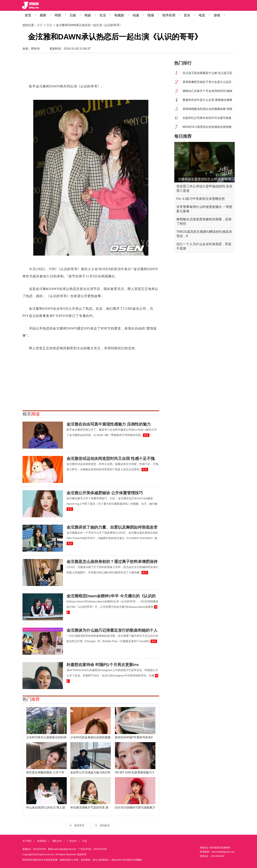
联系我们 (42, 841)
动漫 (136, 15)
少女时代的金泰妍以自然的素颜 (90, 737)
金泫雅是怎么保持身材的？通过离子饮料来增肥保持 (112, 562)
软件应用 (169, 15)
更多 (146, 435)
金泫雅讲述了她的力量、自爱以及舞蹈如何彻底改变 (112, 527)
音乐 (187, 15)
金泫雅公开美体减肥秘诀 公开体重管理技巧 (105, 493)
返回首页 (79, 825)
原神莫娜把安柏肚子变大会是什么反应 (207, 82)
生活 (103, 15)
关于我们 (27, 841)
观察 (43, 15)
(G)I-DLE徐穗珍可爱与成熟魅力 (135, 807)
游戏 (217, 15)
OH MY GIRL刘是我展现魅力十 (135, 772)
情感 (151, 15)
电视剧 (119, 15)
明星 (58, 15)
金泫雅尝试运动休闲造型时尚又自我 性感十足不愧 (111, 459)
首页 (28, 15)
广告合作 (72, 841)
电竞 (202, 15)
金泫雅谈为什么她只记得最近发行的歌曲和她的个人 (112, 630)
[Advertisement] (91, 70)
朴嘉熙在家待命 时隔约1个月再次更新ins (103, 665)
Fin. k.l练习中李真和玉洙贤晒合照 (201, 199)
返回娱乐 (105, 825)
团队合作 (57, 841)
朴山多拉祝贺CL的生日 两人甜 (46, 807)
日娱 (73, 15)
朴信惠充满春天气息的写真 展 (89, 807)
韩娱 (88, 15)
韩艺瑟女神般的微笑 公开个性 (45, 772)
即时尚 (35, 49)
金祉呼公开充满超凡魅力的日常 (90, 772)
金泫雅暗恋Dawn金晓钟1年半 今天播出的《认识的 (111, 596)
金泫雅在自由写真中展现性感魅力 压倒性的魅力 (109, 424)
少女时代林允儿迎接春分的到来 (46, 737)
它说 (85, 841)
